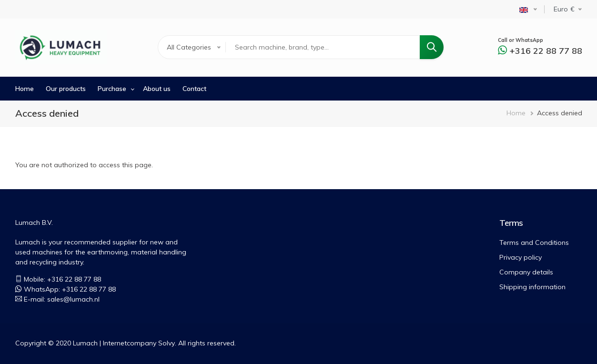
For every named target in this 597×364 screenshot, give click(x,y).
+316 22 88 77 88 (546, 51)
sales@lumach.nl (73, 299)
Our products (66, 89)
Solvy (167, 343)
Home (25, 89)
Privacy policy (521, 257)
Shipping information (532, 287)
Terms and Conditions (534, 243)
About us (157, 89)
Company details (526, 272)
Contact (194, 89)
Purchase (112, 89)
